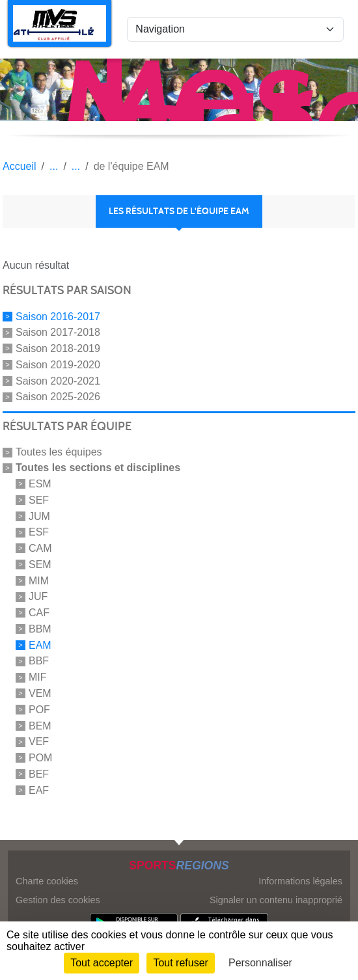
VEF (39, 742)
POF (39, 710)
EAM (40, 645)
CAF (39, 613)
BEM (40, 725)
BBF (39, 661)
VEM (40, 693)
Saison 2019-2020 (58, 365)
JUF (38, 596)
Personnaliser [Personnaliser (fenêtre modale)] (260, 963)
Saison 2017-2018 (58, 332)
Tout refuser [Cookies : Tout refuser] (180, 963)
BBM (40, 629)
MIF (38, 677)
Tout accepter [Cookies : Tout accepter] (102, 963)
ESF (39, 532)
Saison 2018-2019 (58, 348)
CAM (40, 548)
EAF (39, 790)
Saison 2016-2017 (58, 316)
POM (40, 758)
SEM (40, 565)
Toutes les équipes (59, 452)
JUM (39, 516)
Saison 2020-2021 (58, 380)
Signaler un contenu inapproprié (276, 900)
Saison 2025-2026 (58, 397)
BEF (39, 774)
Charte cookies (47, 881)
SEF (39, 500)
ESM (40, 484)
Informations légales (300, 881)
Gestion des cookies (58, 900)
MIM (39, 580)
